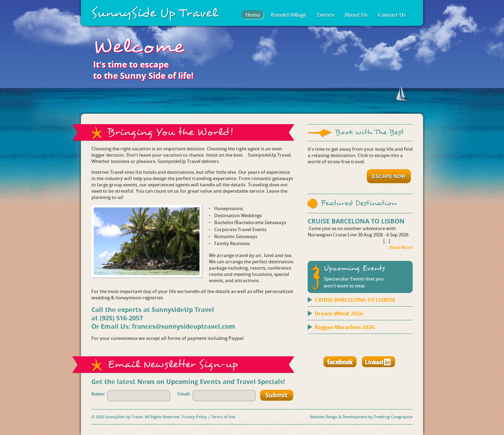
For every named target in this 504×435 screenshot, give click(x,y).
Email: (184, 394)
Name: (98, 394)
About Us (356, 15)
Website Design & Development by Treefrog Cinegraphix (361, 417)
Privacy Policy (194, 417)
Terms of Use (223, 417)
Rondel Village (289, 15)
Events (325, 15)
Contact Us (392, 15)
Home (253, 15)
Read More (401, 247)
